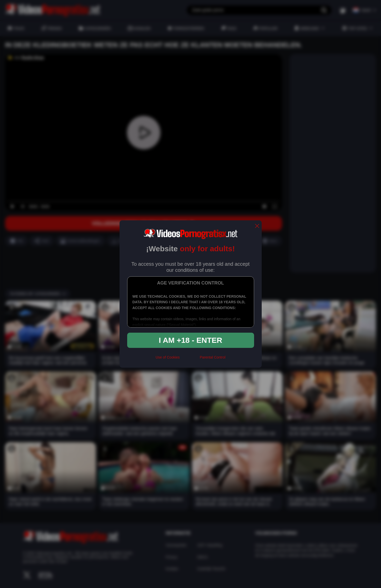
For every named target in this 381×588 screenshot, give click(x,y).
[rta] (190, 359)
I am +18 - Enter (191, 340)
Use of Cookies (168, 357)
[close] (257, 226)
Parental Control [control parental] (213, 357)
